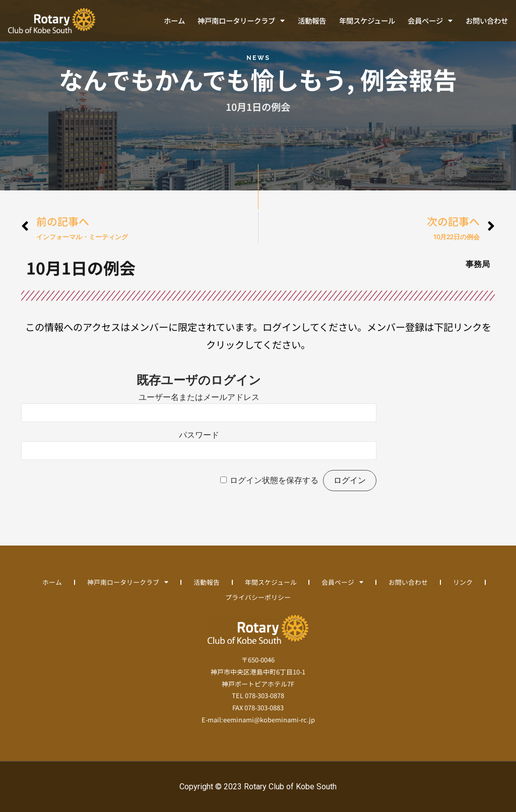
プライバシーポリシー (258, 597)
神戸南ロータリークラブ (241, 21)
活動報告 (312, 20)
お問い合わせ (487, 20)
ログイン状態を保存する (274, 480)
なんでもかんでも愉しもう (203, 79)
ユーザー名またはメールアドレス (199, 397)
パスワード (199, 435)
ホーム (174, 20)
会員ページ (430, 21)
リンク (463, 582)
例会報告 (409, 79)
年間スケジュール (367, 20)
